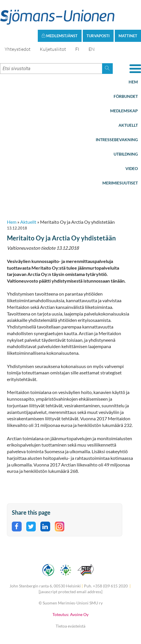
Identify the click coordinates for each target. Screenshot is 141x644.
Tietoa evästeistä (70, 626)
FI (77, 49)
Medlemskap (124, 111)
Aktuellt (128, 125)
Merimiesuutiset (120, 183)
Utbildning (126, 154)
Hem (133, 82)
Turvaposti (98, 36)
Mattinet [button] (128, 36)
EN (92, 49)
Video (132, 168)
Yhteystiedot (18, 49)
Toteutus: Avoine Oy (70, 614)
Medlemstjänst (60, 36)
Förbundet (126, 96)
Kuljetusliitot (53, 49)
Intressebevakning (117, 140)
